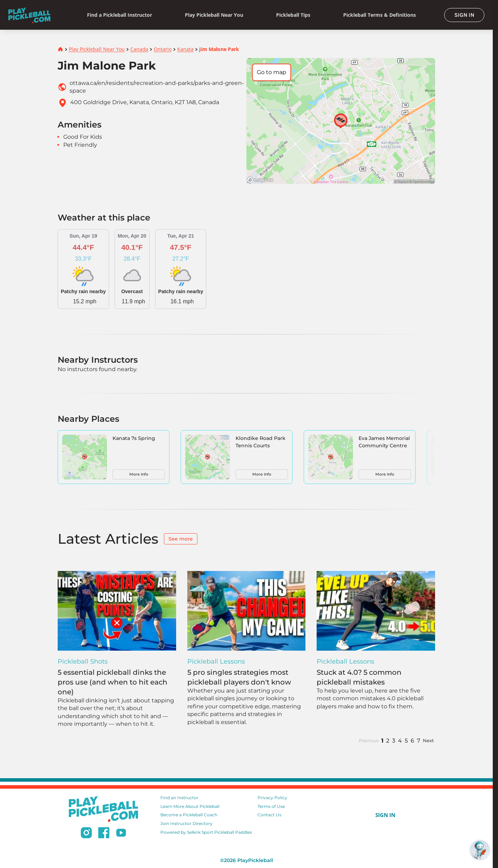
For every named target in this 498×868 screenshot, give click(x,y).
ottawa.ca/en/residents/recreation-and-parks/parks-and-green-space (157, 87)
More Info (139, 474)
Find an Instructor (179, 798)
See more (181, 539)
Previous (369, 741)
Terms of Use (271, 806)
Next (428, 741)
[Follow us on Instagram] (86, 834)
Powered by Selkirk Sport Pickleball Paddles (206, 832)
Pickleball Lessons (216, 661)
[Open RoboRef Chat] (480, 850)
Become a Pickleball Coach (189, 815)
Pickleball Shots (83, 661)
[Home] (29, 15)
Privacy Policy (272, 798)
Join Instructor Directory (186, 823)
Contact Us (269, 815)
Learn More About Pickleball (190, 806)
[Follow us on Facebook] (104, 834)
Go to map (272, 72)
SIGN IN (464, 15)
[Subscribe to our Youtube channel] (121, 834)
